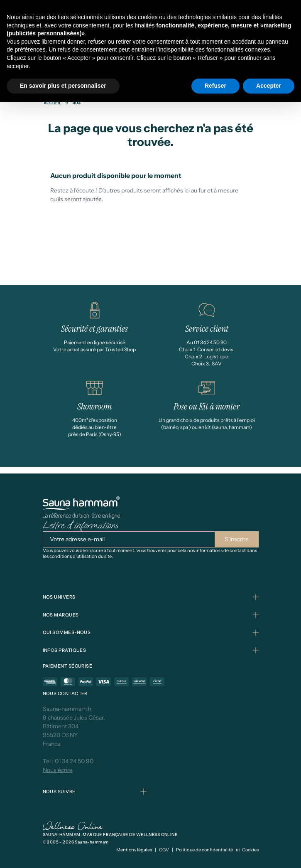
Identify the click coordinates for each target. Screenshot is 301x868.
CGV (164, 850)
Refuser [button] (215, 86)
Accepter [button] (269, 86)
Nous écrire (58, 770)
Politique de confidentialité (204, 850)
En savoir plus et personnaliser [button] (63, 86)
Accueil (53, 103)
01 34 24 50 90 (74, 761)
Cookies (250, 850)
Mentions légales (134, 850)
